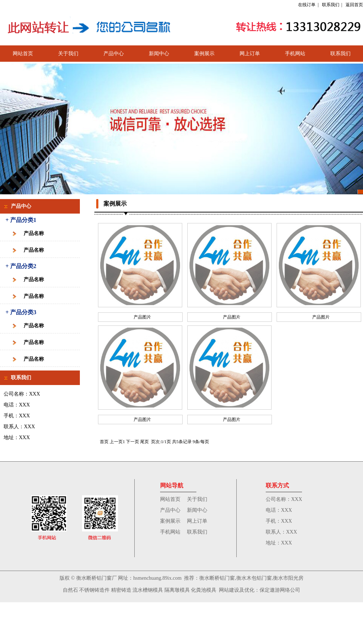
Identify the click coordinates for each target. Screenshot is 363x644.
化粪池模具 (203, 590)
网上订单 (250, 54)
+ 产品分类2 (21, 266)
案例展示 (204, 54)
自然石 (70, 590)
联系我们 (331, 5)
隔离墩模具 (176, 590)
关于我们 (68, 54)
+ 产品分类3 (21, 312)
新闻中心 (159, 54)
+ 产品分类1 (21, 220)
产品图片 (142, 317)
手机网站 (295, 54)
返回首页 (354, 5)
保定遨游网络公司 (280, 590)
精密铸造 (121, 590)
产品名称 (34, 233)
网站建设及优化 (237, 590)
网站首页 (23, 54)
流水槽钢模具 (148, 590)
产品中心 (114, 54)
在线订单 (307, 5)
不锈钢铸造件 (94, 590)
